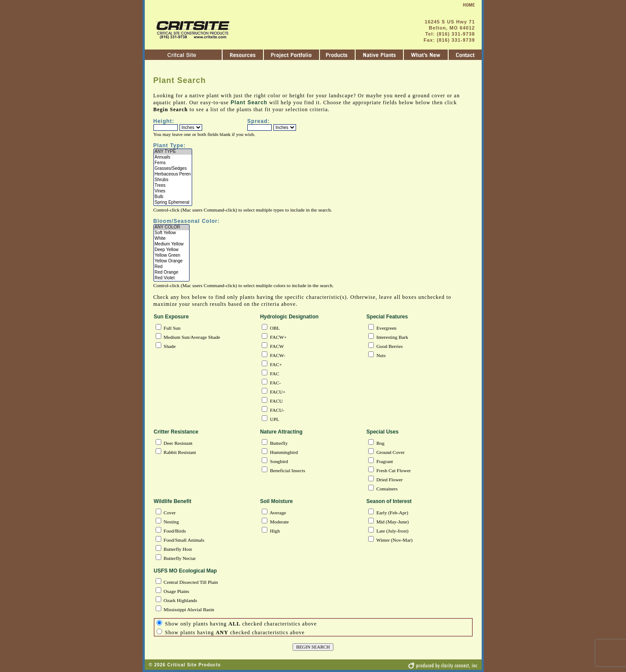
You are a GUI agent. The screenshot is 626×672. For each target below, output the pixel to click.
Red (172, 267)
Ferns (173, 163)
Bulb (173, 197)
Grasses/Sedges (173, 169)
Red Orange (172, 273)
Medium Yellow (172, 244)
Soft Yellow (172, 233)
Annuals (173, 157)
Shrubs (173, 180)
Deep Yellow (172, 250)
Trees (173, 186)
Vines (173, 191)
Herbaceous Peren (173, 174)
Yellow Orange (172, 261)
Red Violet (172, 278)
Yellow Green (172, 256)
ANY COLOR (172, 227)
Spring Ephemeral (173, 203)
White (172, 239)
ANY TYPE (173, 152)
